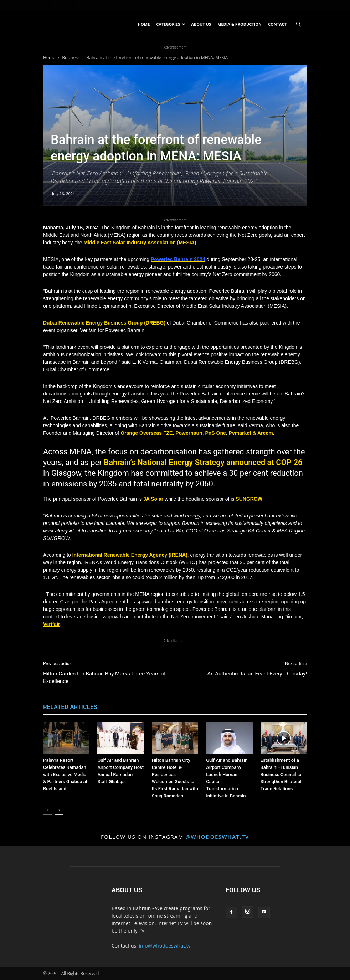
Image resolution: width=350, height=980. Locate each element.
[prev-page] (48, 810)
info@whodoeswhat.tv (165, 946)
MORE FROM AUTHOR (135, 707)
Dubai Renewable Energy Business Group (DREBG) (104, 323)
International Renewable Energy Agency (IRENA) (130, 555)
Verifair (52, 624)
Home (144, 24)
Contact (277, 24)
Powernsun (189, 433)
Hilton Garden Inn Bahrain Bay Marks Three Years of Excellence (104, 677)
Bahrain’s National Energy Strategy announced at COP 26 (203, 462)
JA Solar (153, 499)
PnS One (215, 433)
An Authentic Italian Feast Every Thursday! (257, 674)
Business (71, 58)
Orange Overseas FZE (146, 433)
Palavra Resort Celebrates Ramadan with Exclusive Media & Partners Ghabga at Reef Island (65, 774)
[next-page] (59, 810)
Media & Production (240, 24)
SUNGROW (249, 499)
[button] (298, 24)
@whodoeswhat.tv (217, 837)
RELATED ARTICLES (70, 707)
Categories (171, 24)
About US (201, 24)
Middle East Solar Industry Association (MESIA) (140, 243)
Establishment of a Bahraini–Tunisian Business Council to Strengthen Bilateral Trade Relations (281, 774)
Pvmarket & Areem (251, 433)
